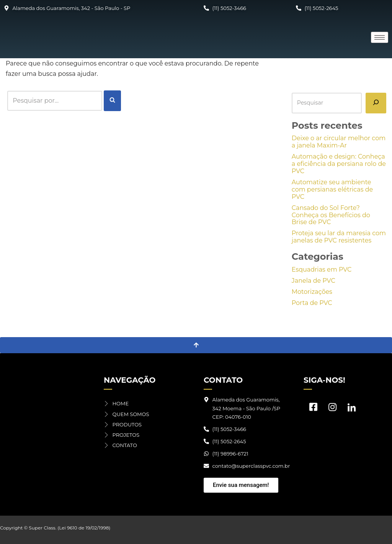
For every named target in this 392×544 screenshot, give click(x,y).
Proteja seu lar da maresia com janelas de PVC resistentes (339, 237)
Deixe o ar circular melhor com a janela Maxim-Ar (339, 142)
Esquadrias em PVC (322, 270)
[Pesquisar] (376, 103)
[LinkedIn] (351, 409)
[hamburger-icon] (380, 37)
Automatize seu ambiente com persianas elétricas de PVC (332, 189)
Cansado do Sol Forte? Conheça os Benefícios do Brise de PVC (331, 215)
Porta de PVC (312, 303)
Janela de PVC (314, 281)
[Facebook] (313, 409)
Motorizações (312, 292)
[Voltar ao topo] (196, 345)
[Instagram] (332, 409)
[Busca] (55, 101)
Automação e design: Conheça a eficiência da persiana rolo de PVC (339, 164)
